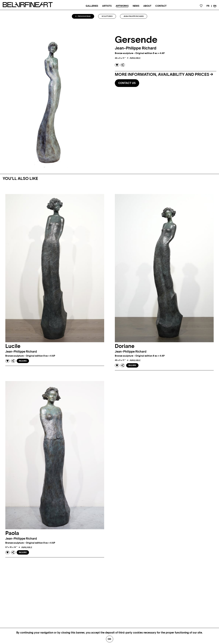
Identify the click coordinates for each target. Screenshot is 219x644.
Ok (110, 639)
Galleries (92, 6)
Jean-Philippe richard (134, 16)
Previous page (83, 16)
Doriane (125, 346)
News (136, 6)
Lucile (13, 346)
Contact (161, 6)
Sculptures (107, 16)
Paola (12, 533)
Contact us (127, 83)
